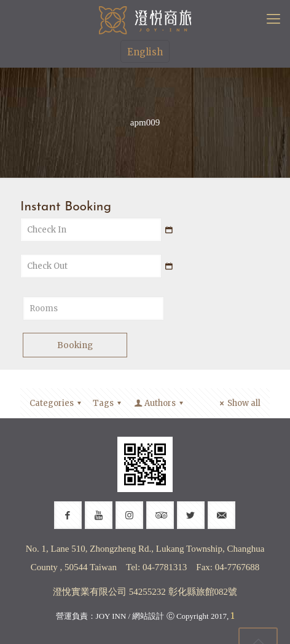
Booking (75, 345)
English (145, 52)
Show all (238, 403)
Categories (57, 403)
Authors (159, 403)
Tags (109, 403)
